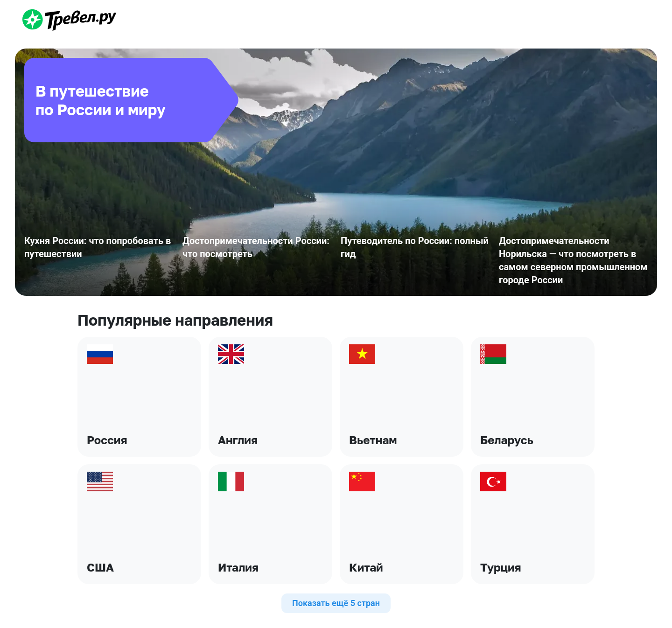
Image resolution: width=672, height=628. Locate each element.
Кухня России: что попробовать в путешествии (98, 247)
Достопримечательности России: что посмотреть (256, 247)
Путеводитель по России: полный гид (415, 247)
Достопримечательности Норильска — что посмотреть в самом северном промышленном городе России (573, 260)
